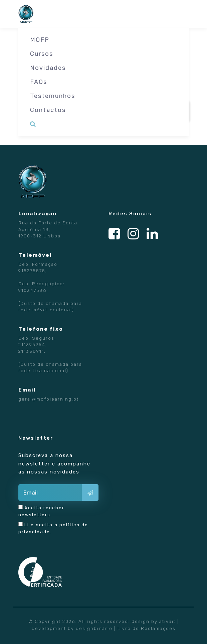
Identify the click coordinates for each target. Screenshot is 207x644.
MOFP (40, 40)
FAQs (39, 82)
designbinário (94, 628)
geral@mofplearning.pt (49, 399)
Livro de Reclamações (147, 628)
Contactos (48, 110)
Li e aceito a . (53, 528)
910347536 (32, 290)
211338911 (31, 351)
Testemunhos (53, 96)
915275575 (32, 271)
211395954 (32, 345)
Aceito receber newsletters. (41, 511)
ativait (167, 621)
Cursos (42, 54)
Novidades (48, 68)
